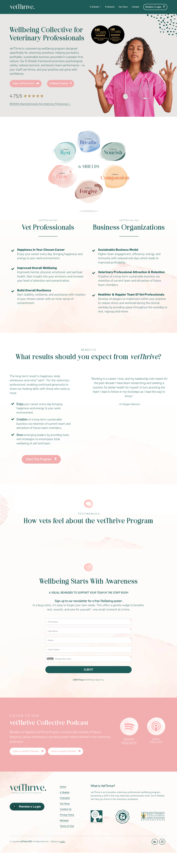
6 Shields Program (61, 83)
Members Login (155, 7)
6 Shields (94, 7)
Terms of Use (67, 826)
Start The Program (41, 459)
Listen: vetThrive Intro (26, 83)
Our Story (123, 7)
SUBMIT (88, 670)
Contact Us (66, 810)
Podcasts (110, 7)
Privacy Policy (67, 815)
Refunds (64, 821)
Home (63, 787)
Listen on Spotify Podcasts (28, 752)
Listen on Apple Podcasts (66, 752)
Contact (135, 7)
